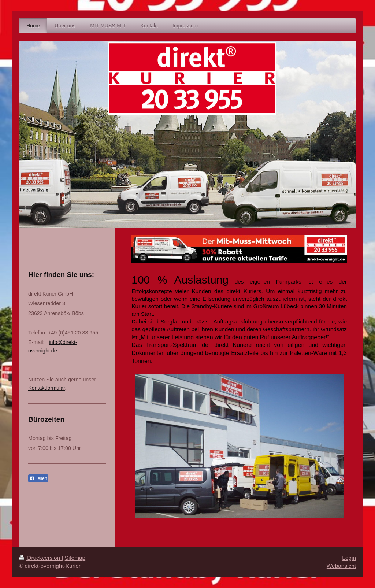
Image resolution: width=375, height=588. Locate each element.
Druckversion (40, 558)
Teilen (38, 478)
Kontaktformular (47, 388)
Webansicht (341, 566)
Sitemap (75, 558)
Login (349, 558)
